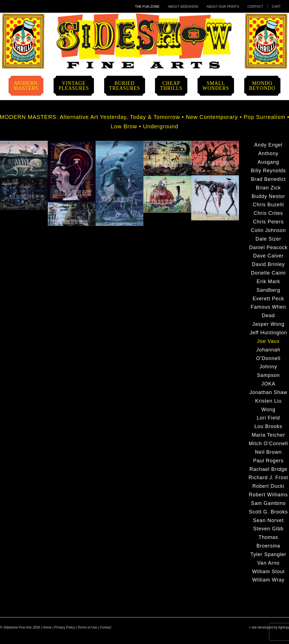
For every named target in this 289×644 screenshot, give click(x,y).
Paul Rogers (268, 461)
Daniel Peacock (268, 247)
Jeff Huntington (268, 333)
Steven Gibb (268, 529)
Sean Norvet (268, 520)
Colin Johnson (268, 230)
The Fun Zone (147, 7)
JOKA (268, 384)
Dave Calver (268, 256)
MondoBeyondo (262, 86)
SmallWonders (216, 86)
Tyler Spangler (268, 554)
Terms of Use (87, 627)
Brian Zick (268, 188)
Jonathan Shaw (268, 392)
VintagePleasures (74, 86)
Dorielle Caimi (268, 273)
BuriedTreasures (125, 86)
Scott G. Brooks (268, 512)
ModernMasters (26, 86)
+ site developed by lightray (269, 627)
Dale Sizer (268, 239)
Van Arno (268, 563)
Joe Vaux (268, 341)
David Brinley (268, 264)
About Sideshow (183, 7)
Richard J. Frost (268, 478)
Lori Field (268, 418)
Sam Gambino (268, 503)
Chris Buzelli (268, 205)
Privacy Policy (65, 627)
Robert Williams (268, 495)
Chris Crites (268, 213)
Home (47, 627)
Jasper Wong (268, 324)
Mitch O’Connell (268, 444)
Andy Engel (268, 145)
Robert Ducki (268, 486)
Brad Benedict (268, 179)
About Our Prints (223, 7)
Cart (276, 7)
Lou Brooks (268, 426)
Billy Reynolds (268, 171)
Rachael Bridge (268, 469)
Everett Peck (268, 299)
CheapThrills (171, 86)
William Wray (268, 580)
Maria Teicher (268, 435)
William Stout (268, 572)
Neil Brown (268, 452)
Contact (255, 7)
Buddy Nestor (268, 196)
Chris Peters (268, 222)
